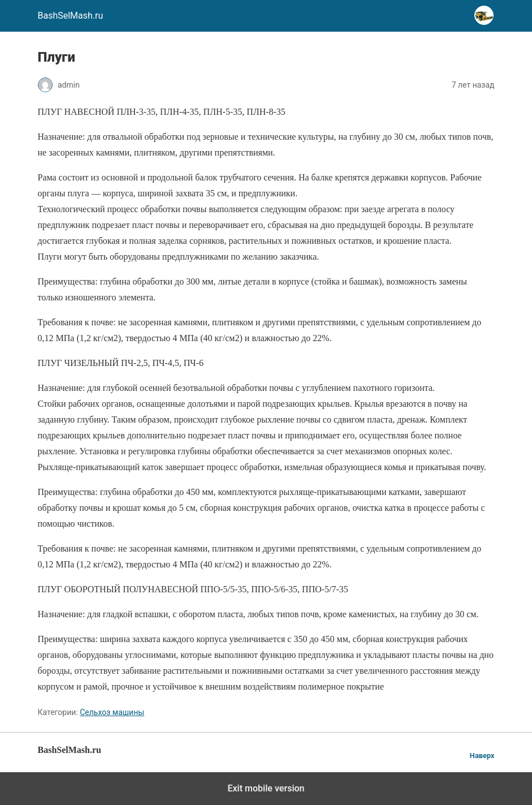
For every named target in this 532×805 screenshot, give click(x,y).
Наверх (482, 756)
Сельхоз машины (112, 712)
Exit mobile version (266, 788)
